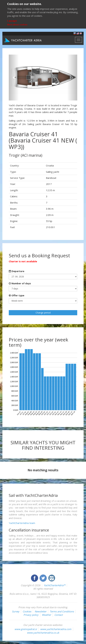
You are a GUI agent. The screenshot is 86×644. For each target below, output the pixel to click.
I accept (12, 21)
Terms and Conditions (62, 611)
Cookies (27, 611)
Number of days (20, 283)
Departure (17, 271)
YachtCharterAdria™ (54, 585)
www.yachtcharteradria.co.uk (43, 633)
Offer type (17, 295)
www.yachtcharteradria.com (56, 629)
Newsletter (41, 611)
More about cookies (17, 25)
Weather (46, 615)
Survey (16, 611)
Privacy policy (31, 615)
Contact (59, 615)
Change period (43, 313)
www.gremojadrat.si (26, 629)
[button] (14, 78)
